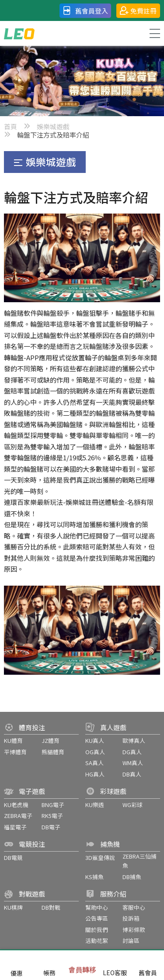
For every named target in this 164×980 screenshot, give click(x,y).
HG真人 (95, 774)
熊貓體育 (53, 752)
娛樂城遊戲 (53, 126)
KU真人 (95, 740)
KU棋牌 (13, 907)
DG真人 (132, 752)
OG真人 (95, 752)
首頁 (10, 126)
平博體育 (15, 752)
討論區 (131, 940)
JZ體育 (51, 740)
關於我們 (97, 930)
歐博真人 (134, 740)
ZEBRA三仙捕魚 (140, 861)
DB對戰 (51, 907)
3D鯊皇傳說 (100, 857)
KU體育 (13, 740)
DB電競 (13, 857)
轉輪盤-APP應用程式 (35, 357)
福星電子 (15, 827)
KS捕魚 (94, 877)
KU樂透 (95, 805)
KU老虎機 (16, 805)
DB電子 (51, 827)
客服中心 (134, 907)
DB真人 (132, 774)
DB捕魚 (132, 877)
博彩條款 (134, 930)
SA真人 (94, 763)
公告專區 (97, 918)
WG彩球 (133, 805)
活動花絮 (97, 940)
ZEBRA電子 (18, 816)
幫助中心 (97, 907)
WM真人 (133, 763)
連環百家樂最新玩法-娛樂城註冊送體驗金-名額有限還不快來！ (79, 508)
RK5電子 (52, 816)
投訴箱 (131, 918)
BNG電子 (53, 805)
